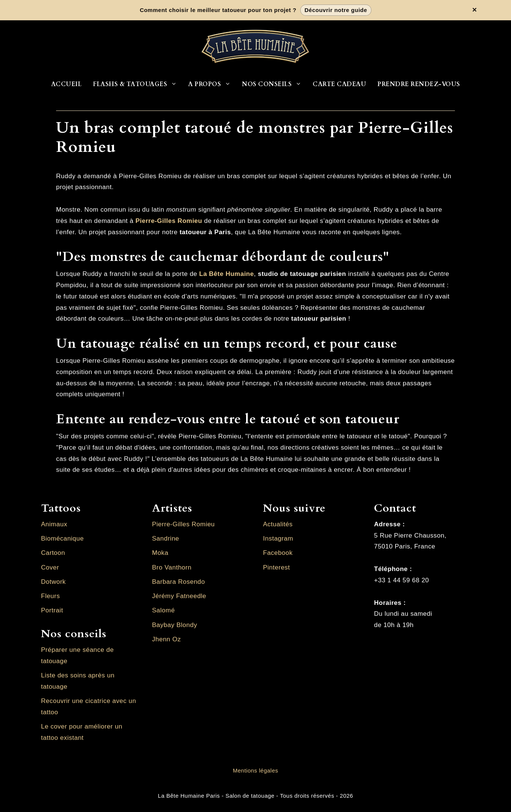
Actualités (278, 524)
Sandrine (166, 539)
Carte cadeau (339, 84)
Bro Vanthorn (172, 567)
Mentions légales (256, 770)
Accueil (67, 84)
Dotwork (53, 582)
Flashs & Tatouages (138, 84)
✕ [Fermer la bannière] (474, 10)
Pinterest (277, 567)
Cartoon (53, 553)
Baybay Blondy (175, 625)
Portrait (52, 610)
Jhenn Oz (167, 639)
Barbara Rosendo (179, 582)
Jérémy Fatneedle (179, 596)
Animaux (54, 524)
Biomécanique (62, 539)
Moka (160, 553)
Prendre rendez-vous (419, 84)
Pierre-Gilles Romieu (183, 524)
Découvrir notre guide (336, 10)
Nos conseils (275, 84)
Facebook (278, 553)
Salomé (163, 610)
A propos (212, 84)
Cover (50, 567)
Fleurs (50, 596)
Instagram (278, 539)
